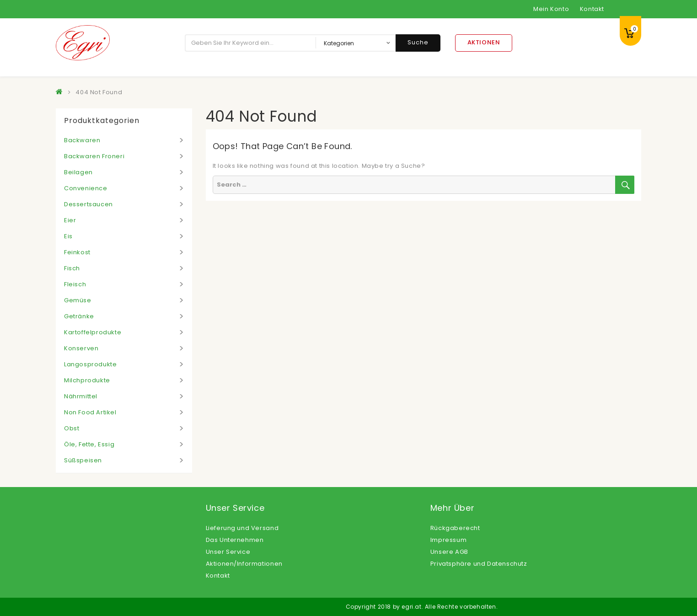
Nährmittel (81, 396)
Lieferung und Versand (242, 528)
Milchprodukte (87, 380)
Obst (72, 428)
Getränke (79, 316)
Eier (70, 220)
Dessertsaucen (88, 204)
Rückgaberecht (455, 528)
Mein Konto (551, 9)
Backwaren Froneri (94, 156)
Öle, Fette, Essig (89, 444)
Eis (68, 236)
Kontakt (592, 9)
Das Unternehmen (235, 540)
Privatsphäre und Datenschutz (479, 564)
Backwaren (82, 140)
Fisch (72, 268)
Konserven (81, 348)
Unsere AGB (449, 552)
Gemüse (78, 300)
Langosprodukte (90, 364)
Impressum (448, 540)
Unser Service (228, 552)
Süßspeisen (83, 460)
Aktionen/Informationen (244, 564)
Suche (418, 42)
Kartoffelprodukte (93, 332)
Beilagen (78, 172)
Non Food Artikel (90, 412)
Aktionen (484, 42)
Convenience (86, 188)
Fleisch (75, 284)
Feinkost (77, 252)
